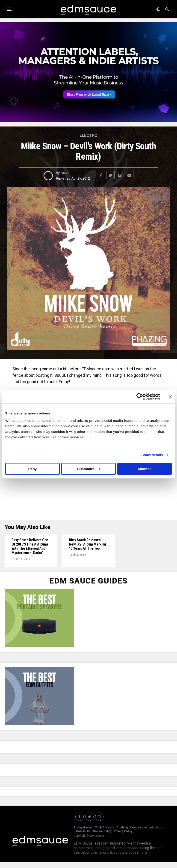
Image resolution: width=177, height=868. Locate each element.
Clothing (122, 834)
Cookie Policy (102, 837)
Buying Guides (83, 834)
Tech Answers (105, 834)
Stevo (65, 173)
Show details (152, 455)
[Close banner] (170, 397)
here (143, 859)
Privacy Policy (123, 837)
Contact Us (83, 837)
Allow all (145, 469)
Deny (32, 469)
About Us (156, 834)
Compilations (139, 834)
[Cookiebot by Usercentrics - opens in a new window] (140, 397)
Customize (89, 469)
